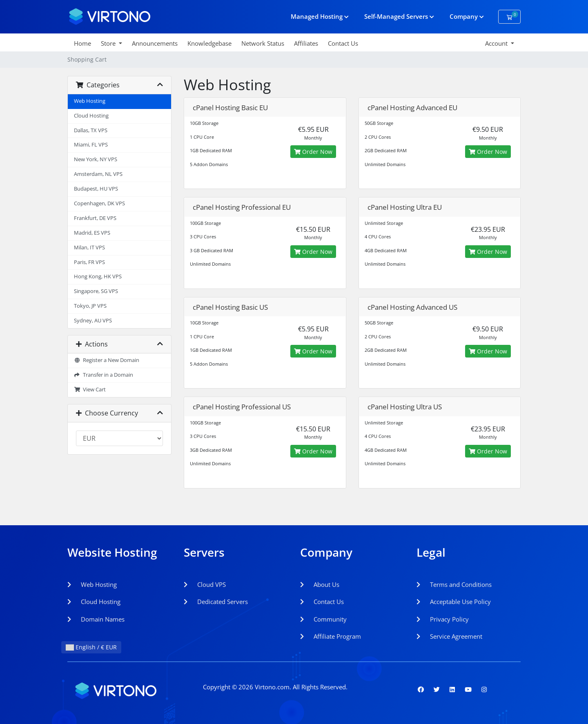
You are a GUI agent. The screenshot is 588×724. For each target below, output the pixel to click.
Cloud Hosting (91, 116)
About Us (320, 584)
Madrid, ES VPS (92, 233)
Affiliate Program (331, 636)
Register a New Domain (107, 360)
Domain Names (96, 619)
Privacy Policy (443, 619)
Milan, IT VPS (89, 248)
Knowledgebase (209, 43)
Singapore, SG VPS (96, 291)
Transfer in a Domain (104, 375)
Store (109, 43)
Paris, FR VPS (89, 262)
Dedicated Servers (216, 602)
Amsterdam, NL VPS (98, 174)
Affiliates (306, 43)
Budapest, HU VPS (96, 189)
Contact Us (343, 43)
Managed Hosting (320, 16)
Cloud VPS (205, 584)
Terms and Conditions (454, 584)
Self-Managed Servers (399, 16)
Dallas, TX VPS (91, 130)
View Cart (90, 390)
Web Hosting (90, 101)
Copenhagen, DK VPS (99, 203)
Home (82, 43)
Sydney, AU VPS (93, 321)
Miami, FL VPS (91, 145)
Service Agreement (449, 636)
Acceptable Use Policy (454, 602)
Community (323, 619)
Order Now (313, 152)
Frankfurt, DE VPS (95, 218)
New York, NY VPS (96, 159)
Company (467, 16)
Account (497, 43)
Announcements (155, 43)
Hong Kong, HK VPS (98, 276)
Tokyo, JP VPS (90, 306)
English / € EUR (91, 647)
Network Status (263, 43)
